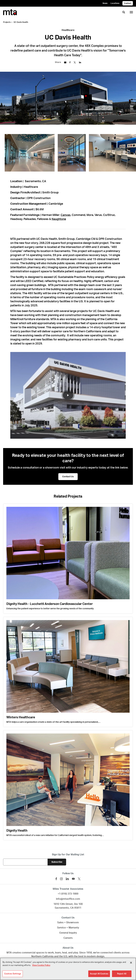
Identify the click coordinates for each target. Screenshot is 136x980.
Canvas (66, 215)
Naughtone (59, 219)
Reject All (122, 974)
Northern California (42, 956)
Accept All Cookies (99, 974)
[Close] (131, 963)
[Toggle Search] (124, 12)
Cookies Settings (13, 974)
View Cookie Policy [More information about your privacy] (41, 965)
